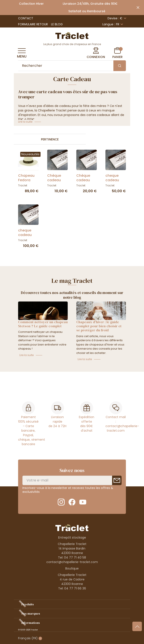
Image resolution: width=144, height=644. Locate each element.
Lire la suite (27, 355)
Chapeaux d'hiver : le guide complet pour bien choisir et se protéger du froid (99, 326)
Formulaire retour (33, 24)
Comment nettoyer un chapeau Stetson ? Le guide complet (43, 324)
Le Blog (57, 24)
